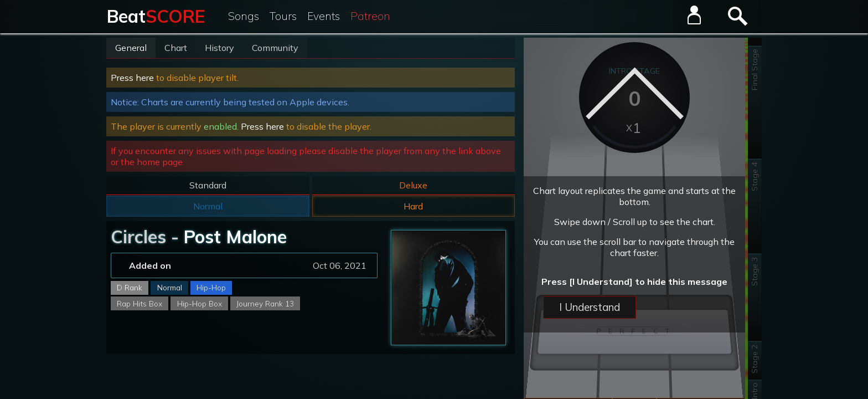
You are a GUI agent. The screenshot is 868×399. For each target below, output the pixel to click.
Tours (283, 16)
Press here (132, 78)
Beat (156, 16)
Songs (244, 16)
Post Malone (235, 237)
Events (324, 16)
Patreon (370, 16)
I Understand (590, 307)
